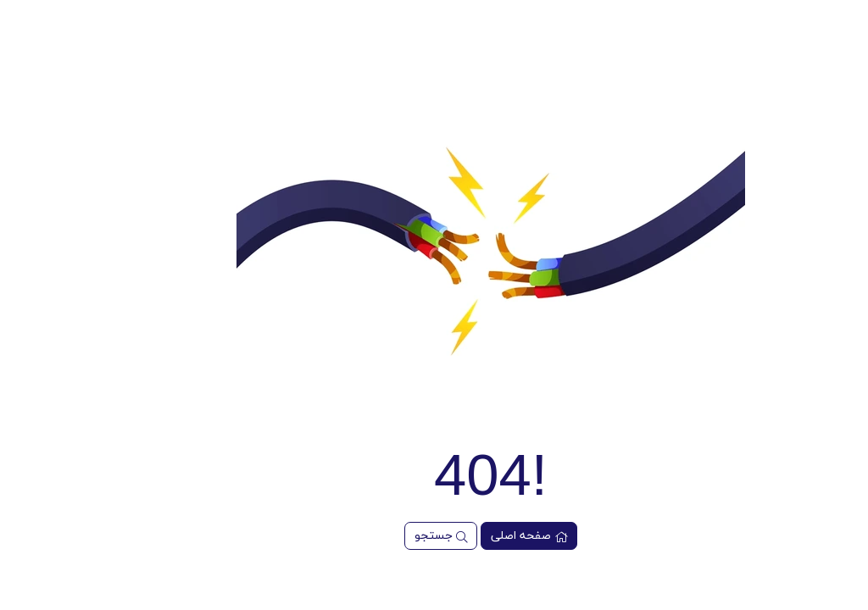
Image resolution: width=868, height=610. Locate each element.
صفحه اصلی (473, 536)
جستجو (384, 536)
